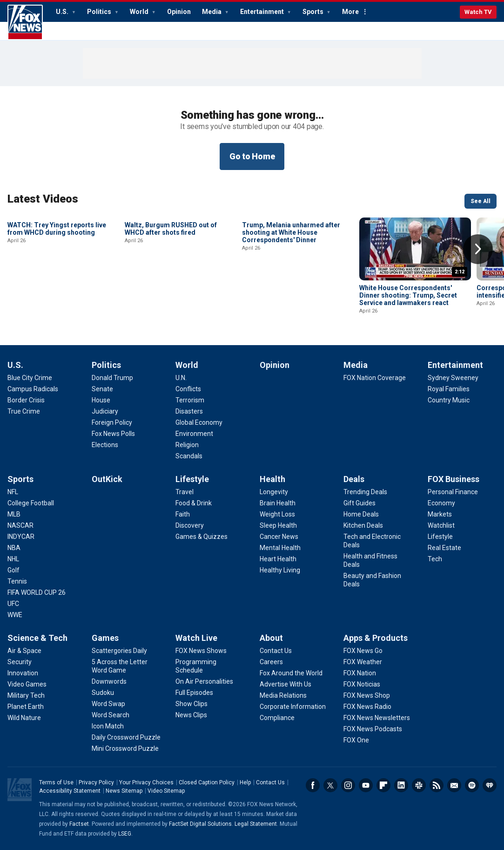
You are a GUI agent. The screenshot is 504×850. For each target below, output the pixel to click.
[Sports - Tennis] (17, 581)
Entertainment (263, 12)
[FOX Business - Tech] (435, 559)
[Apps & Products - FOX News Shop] (367, 695)
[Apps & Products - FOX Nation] (360, 673)
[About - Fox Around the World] (291, 673)
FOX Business (454, 479)
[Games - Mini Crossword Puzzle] (125, 748)
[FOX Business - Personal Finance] (453, 492)
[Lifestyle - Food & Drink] (194, 503)
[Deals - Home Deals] (361, 514)
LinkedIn (401, 785)
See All (480, 201)
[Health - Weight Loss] (277, 514)
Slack (419, 785)
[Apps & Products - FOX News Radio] (367, 707)
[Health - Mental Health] (280, 548)
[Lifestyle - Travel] (185, 492)
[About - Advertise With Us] (286, 684)
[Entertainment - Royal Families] (449, 389)
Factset (79, 824)
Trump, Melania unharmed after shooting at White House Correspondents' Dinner (291, 295)
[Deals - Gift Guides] (360, 503)
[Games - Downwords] (109, 681)
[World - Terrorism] (190, 400)
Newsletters (454, 785)
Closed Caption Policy (207, 782)
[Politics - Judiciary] (105, 411)
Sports (314, 12)
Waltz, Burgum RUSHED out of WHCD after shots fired (171, 292)
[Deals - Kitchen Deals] (363, 525)
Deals (354, 479)
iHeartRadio (490, 785)
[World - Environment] (194, 434)
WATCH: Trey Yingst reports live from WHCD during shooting (57, 292)
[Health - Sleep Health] (278, 525)
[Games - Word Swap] (108, 704)
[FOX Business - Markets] (440, 514)
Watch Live (196, 638)
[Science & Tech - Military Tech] (26, 695)
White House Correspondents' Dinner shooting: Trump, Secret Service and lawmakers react (408, 295)
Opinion (179, 12)
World (140, 12)
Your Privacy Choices (146, 782)
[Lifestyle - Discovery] (190, 525)
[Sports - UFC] (13, 604)
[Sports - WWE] (15, 615)
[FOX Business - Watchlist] (441, 525)
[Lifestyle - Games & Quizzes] (202, 537)
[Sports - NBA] (14, 548)
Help (245, 782)
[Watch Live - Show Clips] (192, 704)
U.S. (63, 12)
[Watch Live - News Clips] (191, 715)
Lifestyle (192, 479)
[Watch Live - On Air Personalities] (204, 681)
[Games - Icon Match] (108, 726)
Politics (100, 12)
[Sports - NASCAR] (20, 525)
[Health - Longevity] (274, 492)
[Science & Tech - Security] (20, 662)
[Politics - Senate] (102, 389)
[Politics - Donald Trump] (112, 378)
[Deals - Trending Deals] (365, 492)
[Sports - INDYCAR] (21, 537)
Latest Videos (43, 199)
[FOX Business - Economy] (441, 503)
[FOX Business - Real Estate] (444, 548)
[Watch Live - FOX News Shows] (201, 651)
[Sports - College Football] (31, 503)
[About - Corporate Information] (293, 707)
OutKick (107, 479)
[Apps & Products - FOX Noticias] (362, 684)
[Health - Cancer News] (279, 537)
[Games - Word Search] (111, 715)
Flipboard (383, 785)
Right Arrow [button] (478, 249)
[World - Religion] (187, 445)
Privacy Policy (96, 782)
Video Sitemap (166, 791)
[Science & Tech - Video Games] (27, 684)
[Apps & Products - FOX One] (356, 740)
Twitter (330, 785)
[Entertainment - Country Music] (449, 400)
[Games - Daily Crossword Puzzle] (126, 737)
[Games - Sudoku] (103, 693)
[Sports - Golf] (13, 570)
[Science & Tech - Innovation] (23, 673)
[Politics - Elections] (105, 445)
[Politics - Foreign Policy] (112, 422)
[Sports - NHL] (13, 559)
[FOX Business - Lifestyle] (440, 537)
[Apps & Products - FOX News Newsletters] (377, 718)
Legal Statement (256, 824)
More (350, 12)
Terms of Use (56, 782)
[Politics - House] (101, 400)
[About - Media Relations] (283, 695)
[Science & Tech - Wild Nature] (24, 718)
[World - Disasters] (189, 411)
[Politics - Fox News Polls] (113, 434)
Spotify (472, 785)
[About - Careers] (271, 662)
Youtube (366, 785)
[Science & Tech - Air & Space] (24, 651)
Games (105, 638)
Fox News (25, 22)
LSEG (125, 834)
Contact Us (270, 782)
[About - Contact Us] (276, 651)
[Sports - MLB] (14, 514)
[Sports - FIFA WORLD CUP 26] (37, 592)
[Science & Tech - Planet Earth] (26, 707)
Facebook (313, 785)
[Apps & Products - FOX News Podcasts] (373, 729)
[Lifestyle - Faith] (183, 514)
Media (212, 12)
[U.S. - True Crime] (24, 411)
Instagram (348, 785)
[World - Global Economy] (199, 422)
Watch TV (478, 12)
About (271, 638)
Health (272, 479)
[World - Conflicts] (188, 389)
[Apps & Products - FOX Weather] (363, 662)
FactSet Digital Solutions (200, 824)
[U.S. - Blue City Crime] (30, 378)
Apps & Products (376, 638)
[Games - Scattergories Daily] (119, 651)
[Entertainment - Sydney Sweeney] (453, 378)
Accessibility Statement (70, 791)
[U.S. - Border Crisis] (26, 400)
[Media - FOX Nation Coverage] (375, 378)
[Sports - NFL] (13, 492)
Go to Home (252, 156)
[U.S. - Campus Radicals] (33, 389)
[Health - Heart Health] (278, 559)
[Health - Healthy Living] (280, 570)
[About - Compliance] (277, 718)
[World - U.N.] (181, 378)
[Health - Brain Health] (278, 503)
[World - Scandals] (189, 456)
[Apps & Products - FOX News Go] (363, 651)
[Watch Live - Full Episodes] (194, 693)
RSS (437, 785)
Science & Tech (37, 638)
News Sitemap (124, 791)
